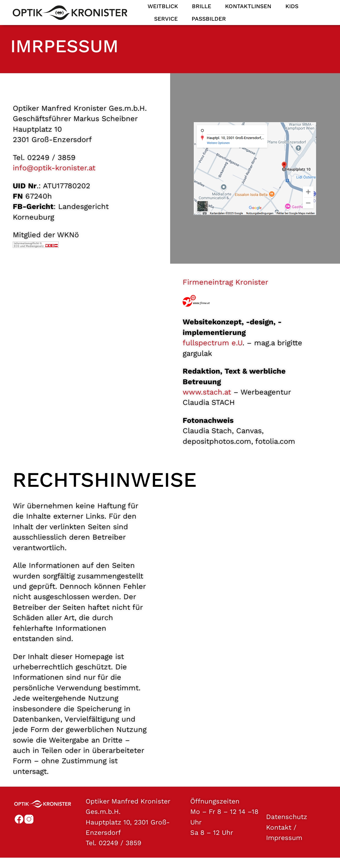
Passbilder (209, 19)
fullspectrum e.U (213, 349)
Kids (292, 6)
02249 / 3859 (120, 849)
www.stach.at (207, 398)
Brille (202, 6)
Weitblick (163, 6)
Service (166, 19)
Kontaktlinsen (248, 6)
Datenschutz (287, 823)
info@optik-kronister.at (54, 174)
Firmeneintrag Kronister (225, 288)
